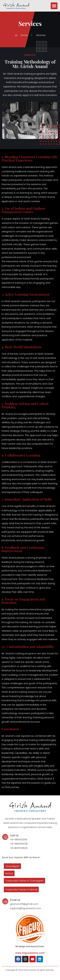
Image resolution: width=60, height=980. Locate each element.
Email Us (15, 900)
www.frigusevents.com (30, 953)
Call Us (14, 835)
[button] (54, 6)
